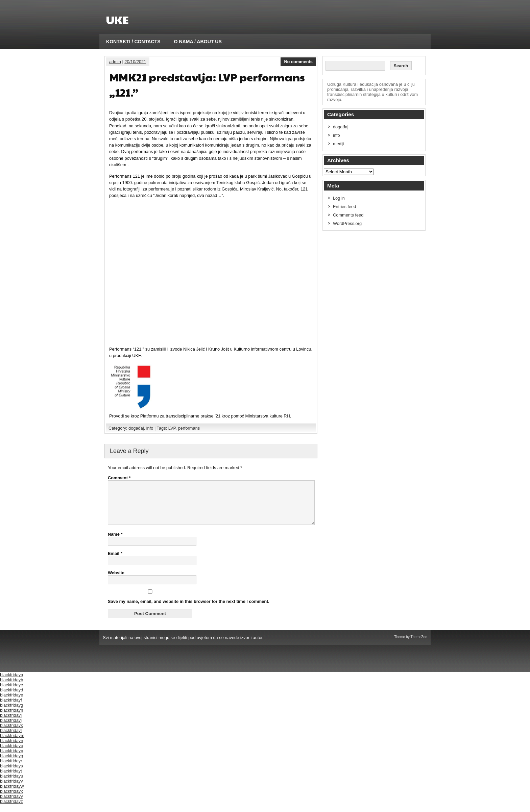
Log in (339, 198)
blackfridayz (11, 809)
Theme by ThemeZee (411, 645)
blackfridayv (11, 789)
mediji (339, 144)
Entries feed (344, 207)
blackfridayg (11, 713)
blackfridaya (11, 683)
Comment (119, 478)
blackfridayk (11, 733)
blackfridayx (11, 799)
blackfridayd (11, 698)
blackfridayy (11, 804)
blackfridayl (11, 739)
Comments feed (348, 215)
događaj (136, 428)
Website (116, 581)
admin (115, 62)
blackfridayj (11, 728)
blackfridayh (11, 718)
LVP (172, 428)
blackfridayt (11, 779)
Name (115, 542)
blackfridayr (11, 769)
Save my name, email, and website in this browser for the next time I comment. (189, 610)
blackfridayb (11, 688)
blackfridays (11, 774)
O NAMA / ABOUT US (198, 42)
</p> (211, 272)
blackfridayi (11, 723)
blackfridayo (11, 754)
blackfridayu (11, 784)
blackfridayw (12, 794)
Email (115, 562)
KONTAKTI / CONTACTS (133, 42)
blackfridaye (11, 703)
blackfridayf (11, 708)
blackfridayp (11, 759)
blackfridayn (11, 749)
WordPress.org (347, 223)
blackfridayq (11, 764)
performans (189, 428)
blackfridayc (11, 693)
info (150, 428)
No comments (298, 62)
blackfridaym (12, 744)
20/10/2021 (135, 62)
